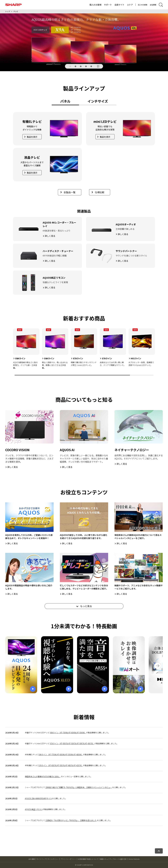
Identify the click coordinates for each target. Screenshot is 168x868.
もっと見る (84, 606)
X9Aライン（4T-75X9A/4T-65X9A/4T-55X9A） (68, 733)
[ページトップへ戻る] (159, 851)
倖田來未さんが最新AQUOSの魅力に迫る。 (43, 776)
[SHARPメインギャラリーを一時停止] (98, 66)
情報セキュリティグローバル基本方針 (113, 859)
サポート (108, 5)
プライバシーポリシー (68, 859)
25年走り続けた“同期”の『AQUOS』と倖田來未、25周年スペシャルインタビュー (79, 787)
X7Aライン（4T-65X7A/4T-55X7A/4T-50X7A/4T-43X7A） (72, 743)
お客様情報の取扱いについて (88, 859)
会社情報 (153, 5)
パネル (65, 101)
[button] (70, 66)
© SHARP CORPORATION (84, 865)
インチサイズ (98, 101)
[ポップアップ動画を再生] (21, 665)
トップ (8, 11)
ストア (130, 5)
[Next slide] (159, 352)
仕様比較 (98, 192)
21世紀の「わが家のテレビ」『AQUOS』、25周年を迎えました (71, 820)
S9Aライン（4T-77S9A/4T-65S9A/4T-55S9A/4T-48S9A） (61, 754)
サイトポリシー (53, 859)
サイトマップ (41, 859)
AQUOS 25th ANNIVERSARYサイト (39, 798)
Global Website (134, 859)
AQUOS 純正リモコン (34, 809)
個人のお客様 (95, 5)
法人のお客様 (143, 5)
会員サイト (119, 5)
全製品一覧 (68, 192)
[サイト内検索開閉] (161, 5)
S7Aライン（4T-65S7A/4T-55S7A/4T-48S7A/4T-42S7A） (61, 765)
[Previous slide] (9, 352)
